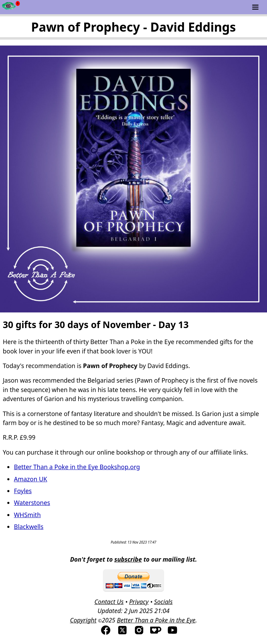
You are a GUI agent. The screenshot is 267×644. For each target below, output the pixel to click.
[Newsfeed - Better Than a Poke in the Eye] (9, 7)
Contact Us (109, 602)
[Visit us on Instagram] (139, 633)
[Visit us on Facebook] (106, 633)
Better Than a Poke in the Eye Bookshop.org (77, 467)
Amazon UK (31, 479)
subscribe (128, 559)
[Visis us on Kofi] (156, 633)
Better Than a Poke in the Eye (156, 620)
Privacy (139, 602)
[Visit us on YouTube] (172, 633)
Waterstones (32, 503)
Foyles (23, 491)
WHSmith (27, 515)
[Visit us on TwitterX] (122, 633)
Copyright (83, 620)
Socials (163, 602)
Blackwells (29, 527)
